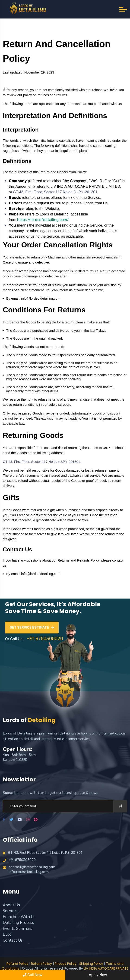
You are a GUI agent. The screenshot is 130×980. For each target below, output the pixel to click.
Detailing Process (18, 923)
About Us (11, 905)
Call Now (33, 975)
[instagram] (28, 820)
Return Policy (41, 964)
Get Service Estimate (32, 628)
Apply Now (97, 975)
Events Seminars (17, 929)
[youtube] (20, 820)
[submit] (120, 806)
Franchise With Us (19, 917)
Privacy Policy (66, 964)
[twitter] (11, 820)
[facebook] (4, 820)
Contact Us (13, 940)
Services (10, 911)
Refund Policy (17, 964)
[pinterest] (36, 820)
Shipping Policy (91, 964)
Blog (7, 934)
